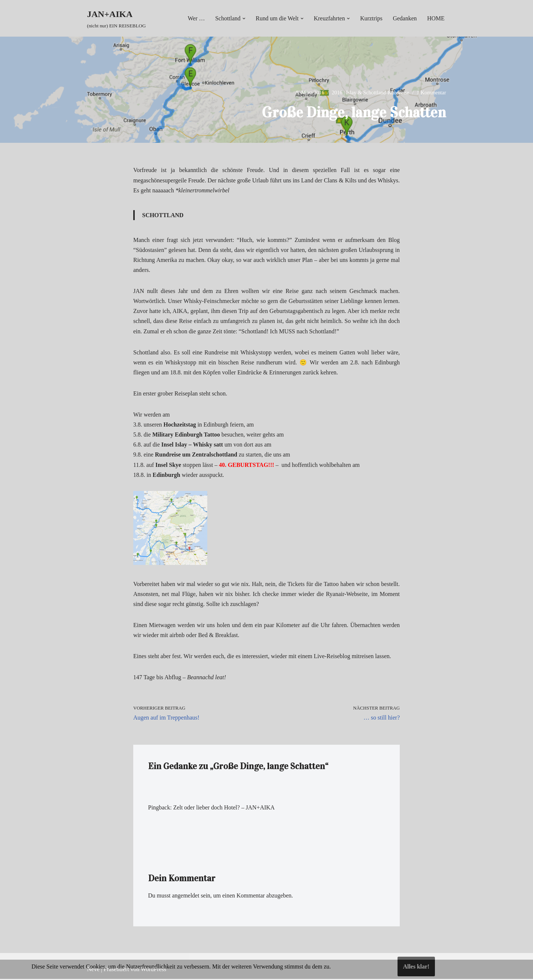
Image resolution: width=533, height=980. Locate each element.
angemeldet (186, 897)
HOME (436, 18)
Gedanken (405, 18)
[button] (244, 18)
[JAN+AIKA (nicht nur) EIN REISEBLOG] (116, 18)
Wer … (196, 18)
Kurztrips (371, 18)
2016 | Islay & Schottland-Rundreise (371, 92)
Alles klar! (416, 966)
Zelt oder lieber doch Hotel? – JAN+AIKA (224, 809)
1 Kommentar (431, 92)
